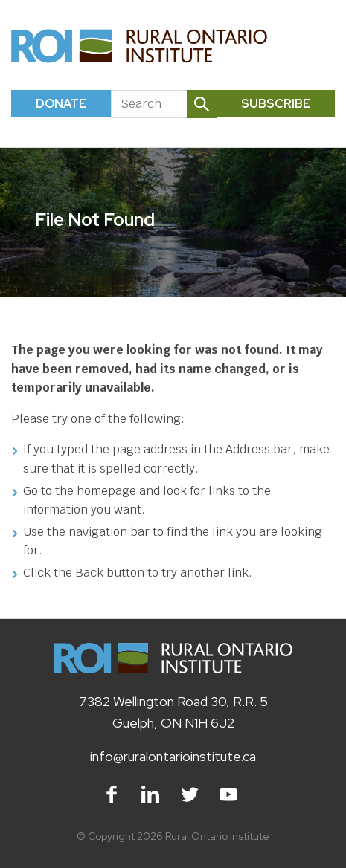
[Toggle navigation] (318, 46)
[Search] (149, 104)
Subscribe (276, 104)
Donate (61, 104)
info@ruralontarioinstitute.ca (173, 756)
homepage (106, 491)
